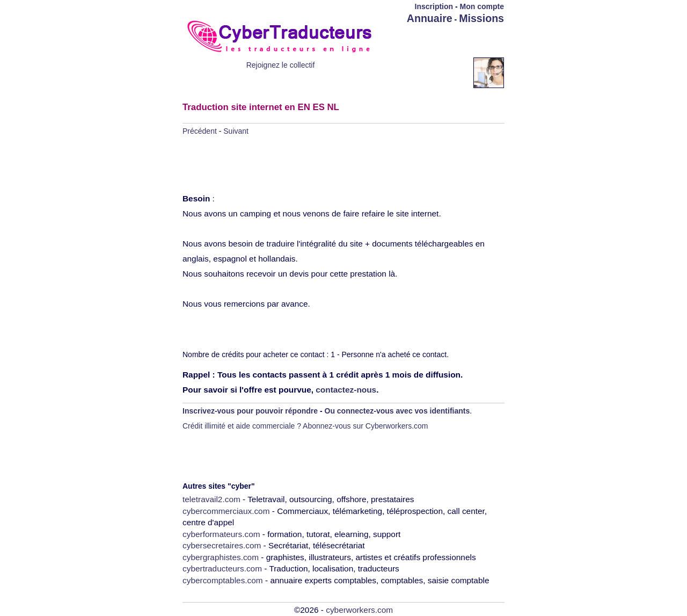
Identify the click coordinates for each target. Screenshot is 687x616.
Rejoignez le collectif (281, 65)
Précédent (200, 131)
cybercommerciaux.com (226, 511)
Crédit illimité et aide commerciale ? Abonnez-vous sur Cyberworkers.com (305, 426)
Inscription (434, 6)
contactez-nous (346, 390)
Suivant (236, 131)
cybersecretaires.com (222, 545)
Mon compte (482, 6)
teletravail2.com (211, 499)
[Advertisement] (441, 41)
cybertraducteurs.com (222, 568)
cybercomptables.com (223, 580)
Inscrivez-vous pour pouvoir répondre (250, 411)
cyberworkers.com (359, 610)
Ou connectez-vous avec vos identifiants (397, 411)
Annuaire (430, 18)
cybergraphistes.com (221, 557)
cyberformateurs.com (221, 534)
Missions (481, 18)
